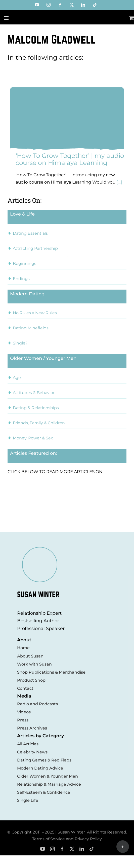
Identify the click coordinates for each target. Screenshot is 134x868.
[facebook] (62, 849)
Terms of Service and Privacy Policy (67, 839)
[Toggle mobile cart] (131, 18)
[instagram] (52, 849)
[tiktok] (92, 849)
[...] (119, 182)
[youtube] (43, 849)
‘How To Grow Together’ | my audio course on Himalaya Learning (70, 159)
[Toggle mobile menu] (7, 18)
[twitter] (72, 849)
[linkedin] (82, 849)
